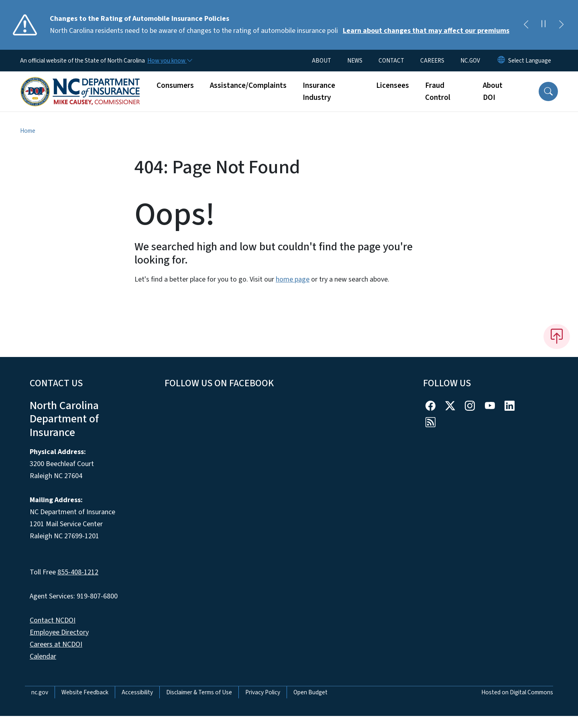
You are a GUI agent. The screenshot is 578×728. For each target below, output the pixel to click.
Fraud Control (438, 91)
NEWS (355, 61)
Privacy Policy (263, 692)
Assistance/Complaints (248, 85)
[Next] (561, 25)
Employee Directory (59, 632)
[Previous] (526, 25)
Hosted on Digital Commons (517, 692)
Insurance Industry (319, 91)
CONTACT (391, 61)
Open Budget (310, 692)
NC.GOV (470, 61)
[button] (548, 91)
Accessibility (137, 692)
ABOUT (322, 61)
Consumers (175, 85)
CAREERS (432, 61)
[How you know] (169, 61)
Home (28, 131)
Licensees (393, 85)
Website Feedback (85, 692)
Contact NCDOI (53, 620)
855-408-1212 (78, 572)
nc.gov (40, 692)
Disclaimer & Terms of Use (199, 692)
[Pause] (543, 25)
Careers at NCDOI (56, 644)
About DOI (493, 91)
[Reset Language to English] (501, 61)
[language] (530, 61)
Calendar (43, 656)
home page (293, 279)
